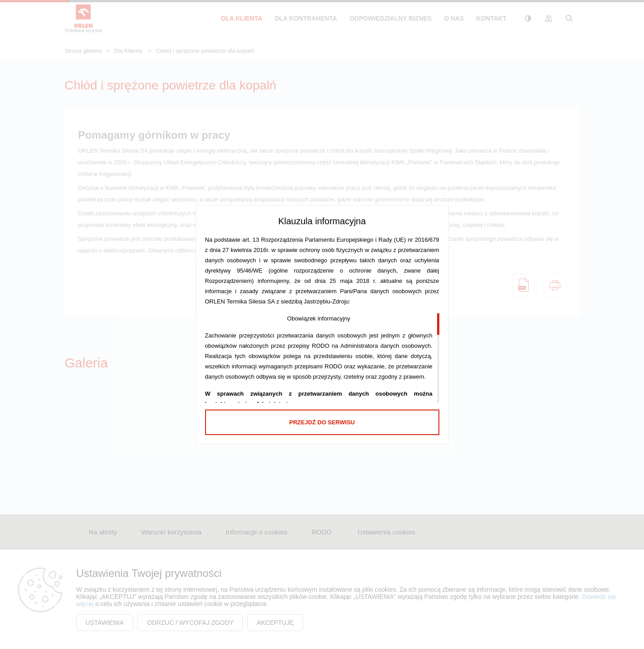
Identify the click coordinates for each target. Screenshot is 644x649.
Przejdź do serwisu (322, 422)
